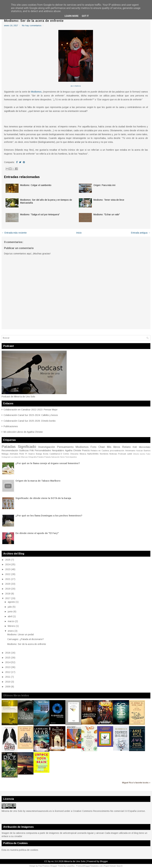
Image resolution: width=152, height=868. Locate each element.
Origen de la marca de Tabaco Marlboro (38, 481)
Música (83, 454)
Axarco (32, 454)
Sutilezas (24, 450)
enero (11, 631)
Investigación (47, 447)
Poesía (86, 450)
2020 (8, 584)
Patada (48, 457)
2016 (8, 653)
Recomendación (10, 450)
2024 (8, 564)
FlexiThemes (44, 866)
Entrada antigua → (141, 233)
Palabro (41, 457)
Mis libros (114, 447)
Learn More (72, 16)
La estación (16, 457)
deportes (73, 457)
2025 (8, 560)
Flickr (22, 454)
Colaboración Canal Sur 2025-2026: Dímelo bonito (30, 421)
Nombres (104, 454)
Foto (93, 447)
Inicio (79, 233)
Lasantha (70, 866)
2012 (8, 672)
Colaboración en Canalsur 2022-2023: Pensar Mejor (31, 410)
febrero (11, 626)
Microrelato (145, 447)
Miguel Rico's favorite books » (136, 783)
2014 (8, 662)
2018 (8, 594)
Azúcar (139, 451)
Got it (85, 16)
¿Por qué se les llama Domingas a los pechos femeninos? (49, 516)
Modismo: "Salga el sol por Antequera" (40, 214)
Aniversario (130, 451)
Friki (32, 450)
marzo (11, 621)
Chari (102, 447)
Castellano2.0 (56, 454)
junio (10, 612)
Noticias (113, 454)
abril (10, 616)
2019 (8, 589)
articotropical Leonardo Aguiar (78, 833)
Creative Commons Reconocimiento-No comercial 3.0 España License (109, 811)
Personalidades (43, 450)
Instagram (6, 457)
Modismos (36, 92)
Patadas (9, 447)
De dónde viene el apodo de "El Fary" (37, 533)
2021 (8, 579)
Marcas (24, 457)
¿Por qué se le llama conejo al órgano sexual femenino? (48, 463)
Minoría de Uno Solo (75, 861)
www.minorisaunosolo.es (39, 811)
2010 (8, 682)
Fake (148, 454)
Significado (27, 447)
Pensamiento (65, 447)
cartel (129, 454)
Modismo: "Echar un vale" (107, 214)
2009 (8, 687)
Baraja (39, 454)
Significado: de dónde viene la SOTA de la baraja (43, 498)
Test (67, 457)
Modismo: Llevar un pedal (20, 634)
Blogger (104, 861)
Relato (126, 447)
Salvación (55, 457)
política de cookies (29, 850)
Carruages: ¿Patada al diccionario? (26, 639)
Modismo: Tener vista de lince (109, 200)
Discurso (74, 454)
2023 (8, 569)
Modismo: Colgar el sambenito (36, 185)
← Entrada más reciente (14, 233)
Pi (26, 454)
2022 (8, 574)
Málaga (5, 454)
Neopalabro (58, 450)
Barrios (147, 451)
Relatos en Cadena (100, 451)
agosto (11, 602)
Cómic (66, 454)
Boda (46, 454)
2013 (8, 667)
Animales (14, 454)
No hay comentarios (32, 25)
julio (10, 607)
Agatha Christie (73, 450)
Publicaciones (11, 426)
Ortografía (32, 457)
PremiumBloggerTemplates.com (89, 866)
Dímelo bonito (139, 454)
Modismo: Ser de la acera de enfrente (34, 21)
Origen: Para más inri (104, 185)
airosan (100, 833)
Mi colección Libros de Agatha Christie (23, 432)
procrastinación (117, 451)
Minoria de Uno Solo (12, 811)
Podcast (122, 454)
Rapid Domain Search (113, 866)
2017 (8, 598)
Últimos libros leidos (16, 695)
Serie (62, 457)
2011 (8, 677)
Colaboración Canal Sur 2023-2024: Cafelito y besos (31, 415)
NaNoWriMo (93, 454)
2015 (8, 658)
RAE (135, 447)
